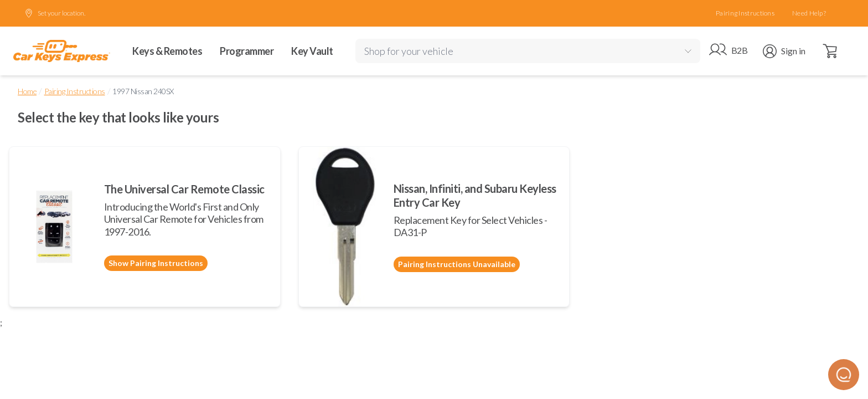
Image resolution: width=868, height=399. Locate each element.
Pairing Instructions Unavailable (457, 264)
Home (27, 91)
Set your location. (55, 13)
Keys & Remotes (167, 51)
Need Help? (809, 13)
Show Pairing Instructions (156, 263)
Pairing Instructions (745, 13)
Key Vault (312, 51)
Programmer (247, 51)
